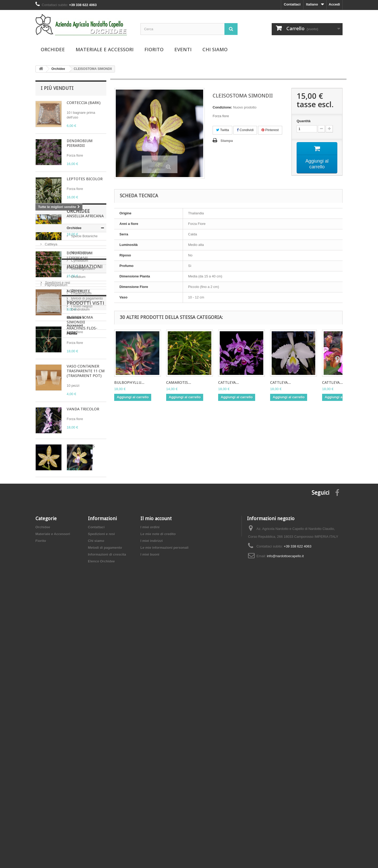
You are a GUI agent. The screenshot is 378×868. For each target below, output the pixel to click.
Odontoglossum (56, 563)
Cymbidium (53, 554)
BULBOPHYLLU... (129, 383)
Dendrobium (54, 603)
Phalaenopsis (55, 587)
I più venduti (57, 88)
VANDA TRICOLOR (83, 409)
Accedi (334, 4)
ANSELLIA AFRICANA (85, 216)
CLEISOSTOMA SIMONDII (80, 714)
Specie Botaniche (58, 530)
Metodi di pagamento (61, 670)
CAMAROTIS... (179, 383)
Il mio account (156, 792)
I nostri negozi (55, 677)
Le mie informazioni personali (164, 821)
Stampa (227, 141)
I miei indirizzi (152, 814)
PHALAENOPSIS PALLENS (81, 448)
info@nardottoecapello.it (285, 830)
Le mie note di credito (158, 807)
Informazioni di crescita (107, 828)
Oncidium (52, 571)
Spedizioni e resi (57, 654)
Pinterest (270, 130)
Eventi (183, 49)
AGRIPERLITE (78, 291)
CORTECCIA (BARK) (84, 103)
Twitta (222, 130)
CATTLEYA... (229, 383)
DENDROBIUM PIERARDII (80, 143)
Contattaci (292, 4)
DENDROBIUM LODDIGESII (80, 255)
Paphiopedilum (56, 579)
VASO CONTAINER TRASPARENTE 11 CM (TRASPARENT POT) (86, 371)
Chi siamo (215, 49)
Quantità (304, 121)
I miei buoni (150, 828)
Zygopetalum (54, 595)
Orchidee (53, 49)
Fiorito (154, 49)
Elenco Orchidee (101, 835)
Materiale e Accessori (105, 49)
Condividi (245, 130)
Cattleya (51, 538)
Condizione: (222, 107)
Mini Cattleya (54, 546)
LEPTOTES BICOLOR (85, 179)
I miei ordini (150, 801)
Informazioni (59, 640)
